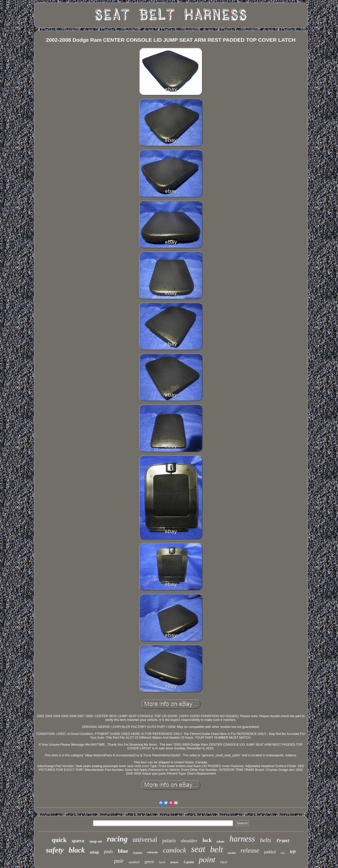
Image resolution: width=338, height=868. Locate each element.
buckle (232, 853)
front (283, 841)
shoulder (189, 841)
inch (283, 853)
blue (123, 851)
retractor (153, 852)
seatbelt (134, 862)
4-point (138, 853)
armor (174, 862)
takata (221, 842)
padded (270, 852)
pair (119, 861)
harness (242, 839)
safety (55, 850)
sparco (78, 841)
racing (117, 839)
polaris (169, 841)
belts (266, 840)
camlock (174, 850)
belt (217, 849)
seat (198, 849)
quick (59, 840)
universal (145, 840)
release (250, 850)
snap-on (96, 841)
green (149, 862)
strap (94, 852)
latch (162, 862)
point (207, 860)
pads (109, 851)
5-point (189, 862)
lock (207, 840)
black (77, 850)
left (293, 852)
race (224, 862)
